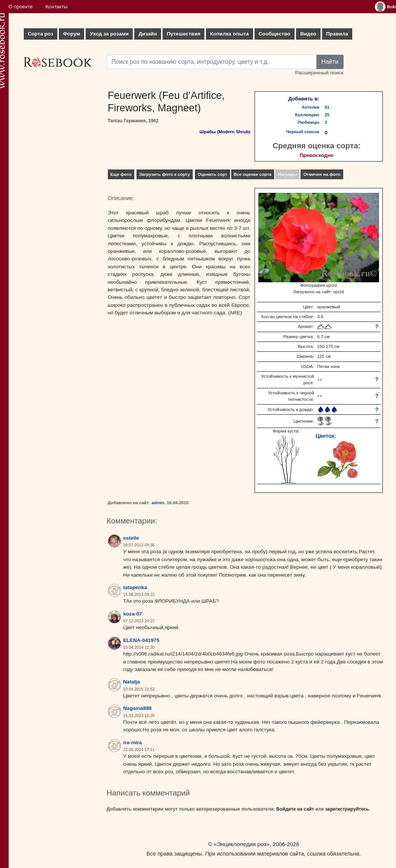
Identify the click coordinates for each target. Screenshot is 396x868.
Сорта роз (41, 34)
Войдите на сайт (295, 809)
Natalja (132, 682)
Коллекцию (307, 115)
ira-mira (133, 743)
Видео (308, 34)
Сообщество (275, 34)
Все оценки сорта (253, 174)
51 (327, 107)
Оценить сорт (213, 174)
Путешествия (183, 34)
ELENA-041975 (141, 640)
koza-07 (133, 614)
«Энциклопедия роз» (242, 844)
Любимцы (309, 122)
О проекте (21, 7)
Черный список (302, 132)
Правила (337, 34)
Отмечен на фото (322, 174)
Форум (71, 34)
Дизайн (148, 34)
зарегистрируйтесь (347, 809)
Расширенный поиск (319, 73)
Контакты (56, 7)
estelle (131, 538)
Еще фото (121, 174)
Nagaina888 (138, 708)
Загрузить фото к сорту (165, 174)
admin (158, 503)
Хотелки (311, 107)
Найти (330, 62)
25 (327, 115)
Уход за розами (109, 34)
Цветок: (326, 436)
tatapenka (135, 587)
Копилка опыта (229, 34)
